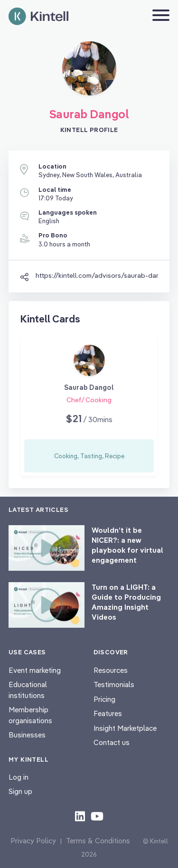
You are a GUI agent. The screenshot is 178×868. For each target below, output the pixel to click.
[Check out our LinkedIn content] (80, 816)
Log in (19, 777)
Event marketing (35, 670)
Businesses (27, 735)
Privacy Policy (33, 841)
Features (108, 713)
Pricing (104, 699)
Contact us (112, 742)
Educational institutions (28, 690)
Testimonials (114, 684)
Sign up (20, 791)
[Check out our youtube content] (97, 816)
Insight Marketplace (125, 728)
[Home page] (38, 16)
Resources (111, 670)
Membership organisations (30, 715)
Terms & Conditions (98, 841)
